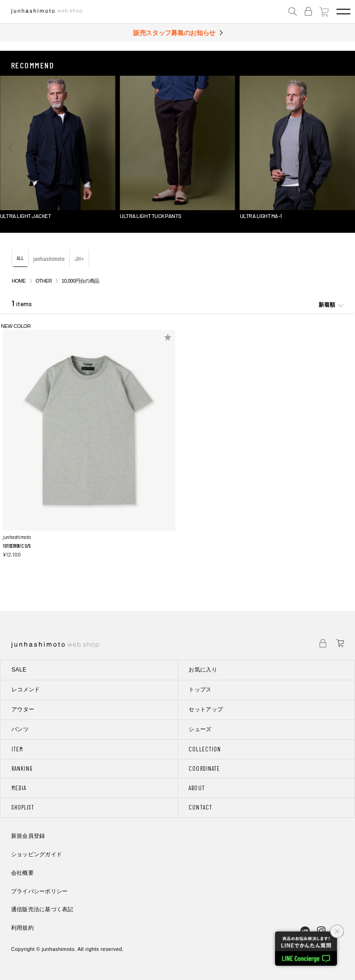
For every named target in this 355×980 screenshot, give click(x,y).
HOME (18, 281)
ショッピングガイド (37, 854)
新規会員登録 (28, 836)
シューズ (200, 729)
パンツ (20, 729)
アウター (23, 709)
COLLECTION (205, 749)
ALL (20, 258)
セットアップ (206, 709)
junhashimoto (49, 258)
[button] (12, 147)
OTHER (44, 281)
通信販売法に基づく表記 (42, 909)
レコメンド (26, 690)
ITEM (17, 749)
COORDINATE (204, 768)
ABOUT (196, 788)
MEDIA (19, 788)
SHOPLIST (23, 807)
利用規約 (22, 928)
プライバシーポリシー (39, 891)
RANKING (22, 768)
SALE (19, 670)
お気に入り (203, 670)
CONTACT (200, 807)
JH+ (79, 258)
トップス (200, 690)
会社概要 (22, 873)
